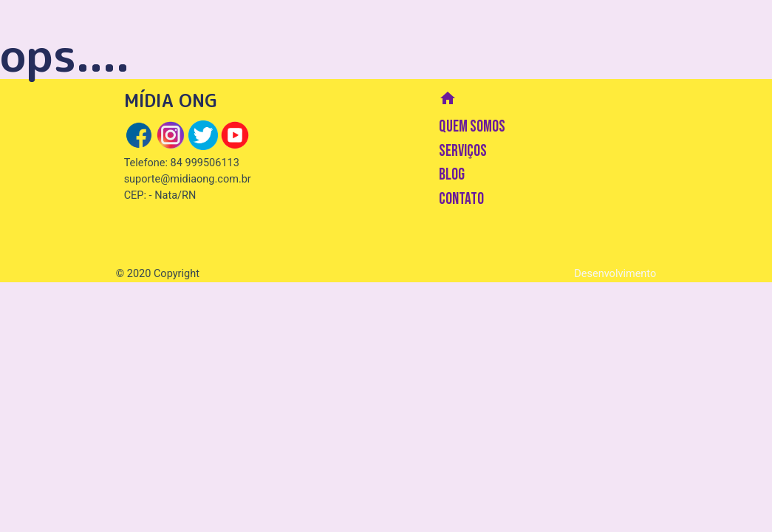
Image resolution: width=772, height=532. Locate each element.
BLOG (452, 175)
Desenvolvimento (615, 274)
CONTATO (461, 199)
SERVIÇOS (463, 151)
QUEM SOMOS (472, 127)
